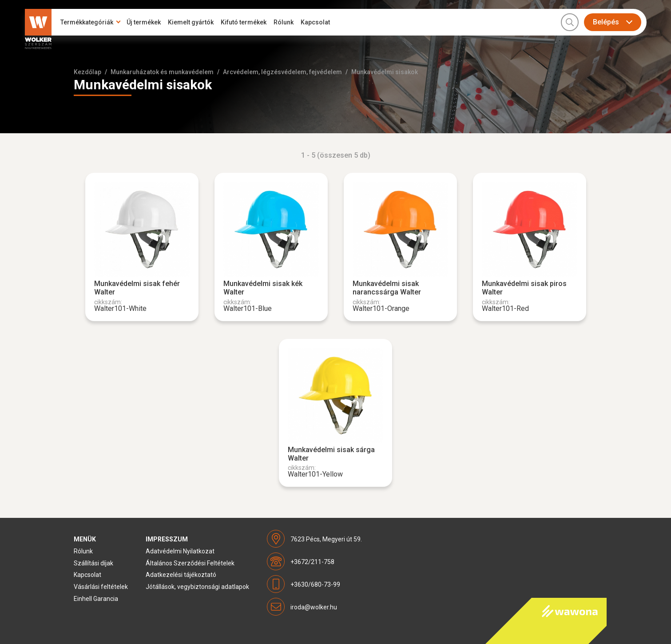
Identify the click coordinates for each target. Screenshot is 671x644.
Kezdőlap (87, 72)
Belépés (606, 22)
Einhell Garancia (96, 599)
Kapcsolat (315, 22)
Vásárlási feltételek (101, 587)
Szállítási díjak (93, 563)
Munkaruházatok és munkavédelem (162, 72)
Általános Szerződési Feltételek (190, 563)
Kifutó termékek (244, 22)
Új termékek (144, 22)
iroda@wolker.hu (314, 607)
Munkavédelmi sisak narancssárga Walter (387, 288)
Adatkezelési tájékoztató (181, 575)
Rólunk (284, 22)
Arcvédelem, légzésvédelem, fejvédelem (282, 72)
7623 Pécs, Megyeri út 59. (326, 539)
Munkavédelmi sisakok (385, 72)
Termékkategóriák (87, 22)
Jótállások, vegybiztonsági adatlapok (197, 587)
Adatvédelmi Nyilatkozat (180, 551)
